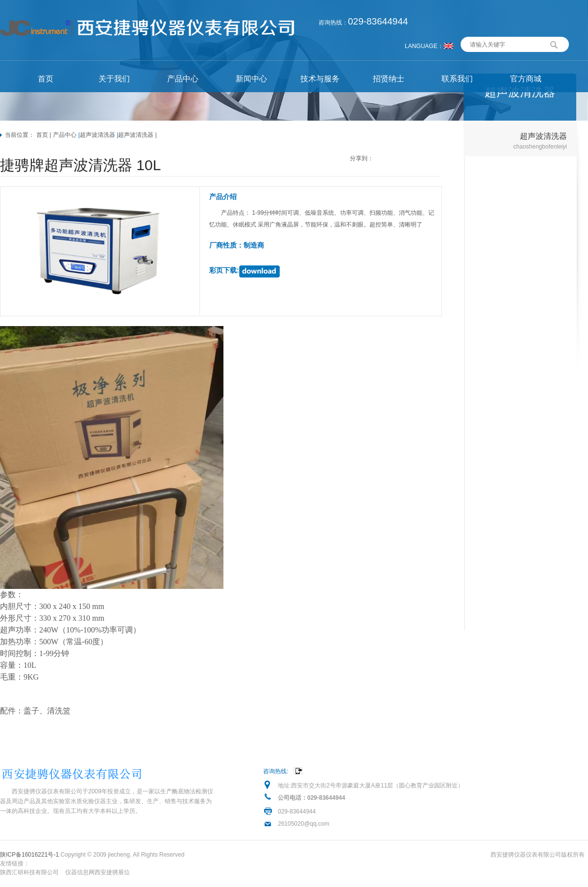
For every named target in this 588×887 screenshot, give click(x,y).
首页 (46, 79)
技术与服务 (320, 79)
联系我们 (457, 79)
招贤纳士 (389, 79)
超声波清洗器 (98, 135)
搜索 (554, 44)
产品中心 (183, 79)
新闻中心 (251, 79)
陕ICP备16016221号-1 (29, 855)
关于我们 (114, 79)
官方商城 (526, 79)
